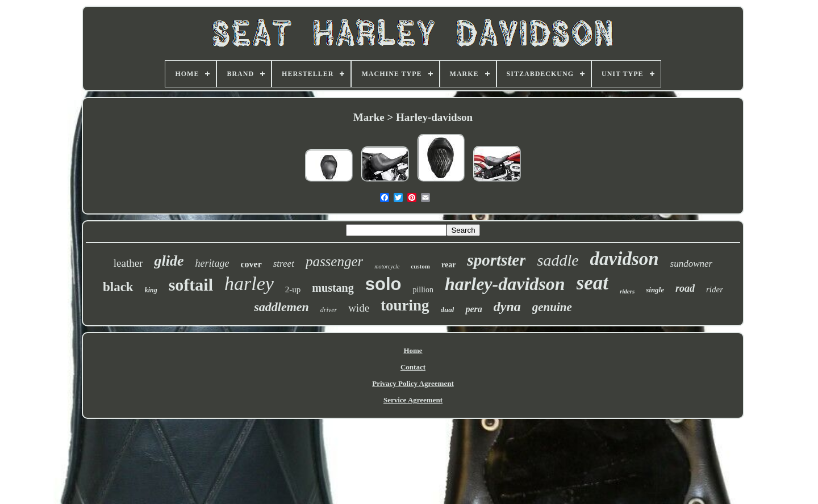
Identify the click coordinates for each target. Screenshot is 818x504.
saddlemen (281, 307)
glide (169, 261)
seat (592, 283)
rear (448, 265)
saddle (558, 260)
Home (413, 350)
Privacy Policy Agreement (413, 383)
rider (715, 289)
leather (128, 263)
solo (383, 284)
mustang (333, 288)
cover (251, 264)
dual (448, 310)
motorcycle (387, 266)
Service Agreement (413, 400)
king (151, 290)
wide (359, 308)
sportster (496, 260)
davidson (625, 259)
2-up (293, 289)
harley (249, 283)
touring (405, 305)
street (284, 264)
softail (191, 285)
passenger (334, 261)
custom (420, 266)
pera (473, 309)
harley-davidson (505, 284)
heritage (212, 263)
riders (627, 291)
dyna (507, 306)
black (118, 287)
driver (329, 310)
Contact (413, 367)
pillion (423, 290)
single (655, 290)
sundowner (692, 264)
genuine (552, 307)
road (685, 288)
